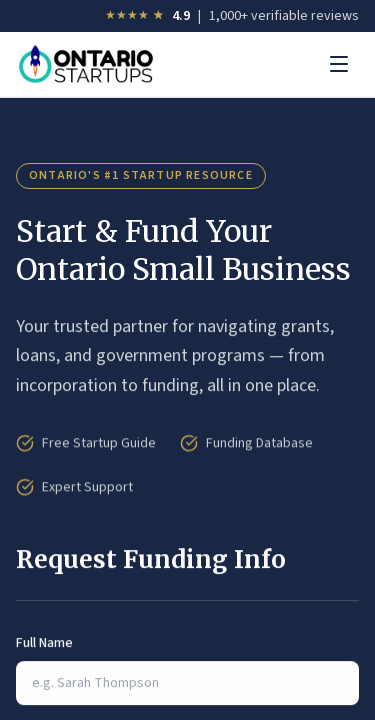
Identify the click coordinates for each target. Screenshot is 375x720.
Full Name (44, 644)
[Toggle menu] (339, 64)
